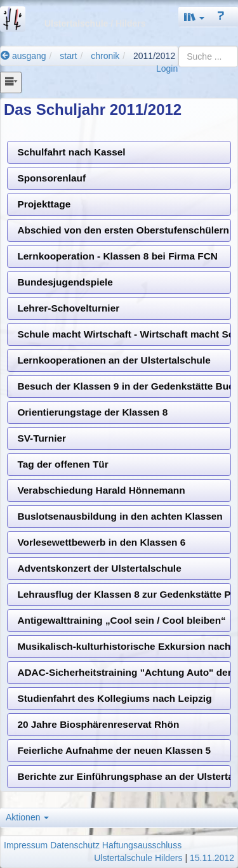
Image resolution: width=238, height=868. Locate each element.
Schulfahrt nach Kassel (71, 152)
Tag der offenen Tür (63, 464)
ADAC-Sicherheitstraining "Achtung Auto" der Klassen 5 (124, 672)
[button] (194, 17)
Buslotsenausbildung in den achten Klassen (120, 516)
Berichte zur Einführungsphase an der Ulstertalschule (124, 776)
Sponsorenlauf (51, 178)
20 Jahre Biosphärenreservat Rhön (98, 724)
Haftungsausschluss (142, 845)
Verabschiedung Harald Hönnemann (101, 490)
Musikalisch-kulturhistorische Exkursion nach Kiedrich (124, 646)
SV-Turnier (42, 438)
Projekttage (44, 204)
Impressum (26, 845)
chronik (105, 56)
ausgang (23, 56)
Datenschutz (75, 845)
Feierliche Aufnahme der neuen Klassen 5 (114, 750)
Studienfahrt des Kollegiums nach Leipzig (114, 698)
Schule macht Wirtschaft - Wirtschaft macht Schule (124, 334)
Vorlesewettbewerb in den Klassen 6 (101, 542)
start (68, 56)
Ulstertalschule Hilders (138, 858)
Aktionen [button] (27, 817)
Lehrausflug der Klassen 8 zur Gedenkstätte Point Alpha (124, 594)
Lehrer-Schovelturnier (68, 308)
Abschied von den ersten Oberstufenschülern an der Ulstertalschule (124, 230)
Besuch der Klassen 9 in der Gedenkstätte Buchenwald (124, 386)
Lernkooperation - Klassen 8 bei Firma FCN (117, 256)
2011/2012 (154, 56)
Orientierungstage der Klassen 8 (92, 412)
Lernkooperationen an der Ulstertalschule (114, 360)
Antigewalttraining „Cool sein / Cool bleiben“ (121, 620)
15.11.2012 (212, 858)
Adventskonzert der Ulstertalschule (99, 568)
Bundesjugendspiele (65, 282)
